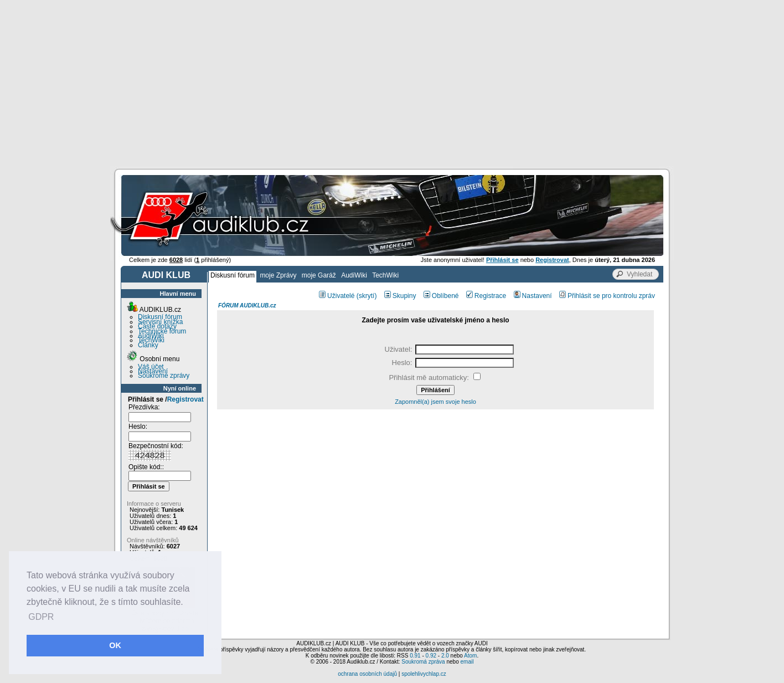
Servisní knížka (160, 322)
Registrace (486, 296)
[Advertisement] (392, 83)
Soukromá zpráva (423, 662)
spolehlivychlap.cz (424, 674)
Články (148, 345)
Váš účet (151, 367)
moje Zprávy (278, 275)
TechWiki (385, 275)
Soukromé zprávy (164, 376)
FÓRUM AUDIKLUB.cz (247, 305)
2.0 (445, 656)
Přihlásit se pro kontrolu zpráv (607, 296)
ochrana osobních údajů (367, 674)
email (467, 662)
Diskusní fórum (233, 275)
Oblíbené (441, 296)
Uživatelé (337, 296)
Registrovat (185, 399)
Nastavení (153, 371)
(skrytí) (367, 296)
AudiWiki (354, 275)
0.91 (415, 656)
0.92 (431, 656)
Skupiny (400, 296)
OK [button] (115, 645)
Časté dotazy (157, 326)
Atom (470, 656)
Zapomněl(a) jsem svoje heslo (435, 402)
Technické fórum (162, 331)
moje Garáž (319, 275)
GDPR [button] (41, 617)
